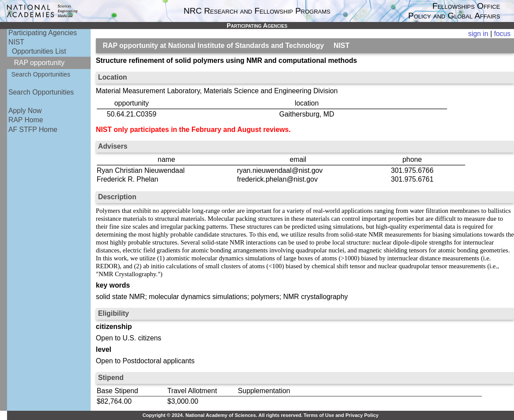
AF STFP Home (33, 130)
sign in (478, 34)
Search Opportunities (41, 74)
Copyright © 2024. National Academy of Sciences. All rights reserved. (223, 415)
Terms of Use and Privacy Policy (341, 415)
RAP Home (26, 120)
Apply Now (25, 111)
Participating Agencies (43, 33)
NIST (16, 42)
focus (502, 34)
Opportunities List (39, 51)
